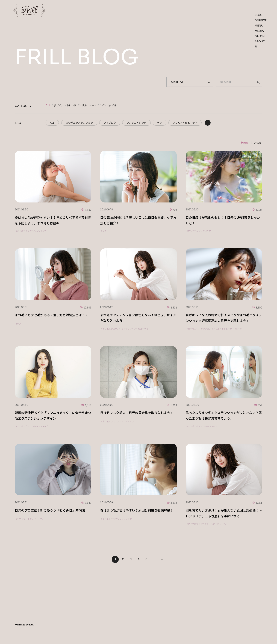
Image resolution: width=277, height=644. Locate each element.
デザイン (59, 105)
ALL (48, 105)
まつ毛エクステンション (79, 123)
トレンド (71, 105)
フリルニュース (88, 105)
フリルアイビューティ (185, 123)
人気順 (258, 143)
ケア (160, 123)
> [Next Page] (162, 559)
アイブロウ (110, 123)
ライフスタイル (108, 105)
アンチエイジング (136, 123)
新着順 (245, 143)
